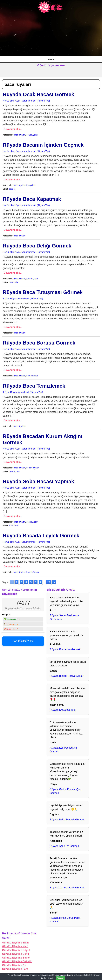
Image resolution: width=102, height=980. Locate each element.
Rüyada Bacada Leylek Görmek (41, 536)
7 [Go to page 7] (40, 582)
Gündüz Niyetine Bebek (16, 958)
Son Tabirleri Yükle (23, 641)
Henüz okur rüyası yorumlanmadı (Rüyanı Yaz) (26, 101)
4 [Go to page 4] (26, 582)
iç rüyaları (31, 185)
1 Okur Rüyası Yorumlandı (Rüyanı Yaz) (23, 299)
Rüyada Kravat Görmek (63, 710)
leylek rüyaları (33, 572)
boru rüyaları (32, 376)
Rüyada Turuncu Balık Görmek (67, 888)
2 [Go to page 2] (17, 582)
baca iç (12, 189)
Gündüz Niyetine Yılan (15, 943)
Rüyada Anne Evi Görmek (64, 846)
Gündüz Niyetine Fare (15, 969)
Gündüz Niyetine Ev (14, 965)
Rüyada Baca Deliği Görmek (37, 246)
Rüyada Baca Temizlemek (34, 386)
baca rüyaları (20, 135)
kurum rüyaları (33, 468)
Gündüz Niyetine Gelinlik (17, 961)
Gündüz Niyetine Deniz (16, 954)
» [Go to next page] (54, 582)
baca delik (14, 282)
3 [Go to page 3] (21, 582)
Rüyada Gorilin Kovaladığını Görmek (65, 791)
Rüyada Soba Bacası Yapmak (38, 481)
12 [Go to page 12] (49, 582)
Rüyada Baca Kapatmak (32, 199)
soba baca (14, 525)
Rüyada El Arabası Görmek (65, 649)
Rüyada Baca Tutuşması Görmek (43, 292)
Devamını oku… (13, 129)
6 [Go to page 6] (36, 582)
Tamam (60, 978)
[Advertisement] (51, 35)
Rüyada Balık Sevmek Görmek (67, 820)
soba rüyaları (32, 522)
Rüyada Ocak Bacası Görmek (38, 94)
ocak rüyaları (32, 135)
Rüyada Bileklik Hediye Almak (66, 676)
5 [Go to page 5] (31, 582)
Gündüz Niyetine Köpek (16, 950)
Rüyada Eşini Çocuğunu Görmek (63, 750)
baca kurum (14, 471)
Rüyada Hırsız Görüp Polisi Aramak (65, 920)
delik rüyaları (32, 279)
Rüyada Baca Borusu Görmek (39, 343)
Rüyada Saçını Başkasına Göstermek (64, 617)
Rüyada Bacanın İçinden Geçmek (43, 145)
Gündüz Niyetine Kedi (15, 946)
